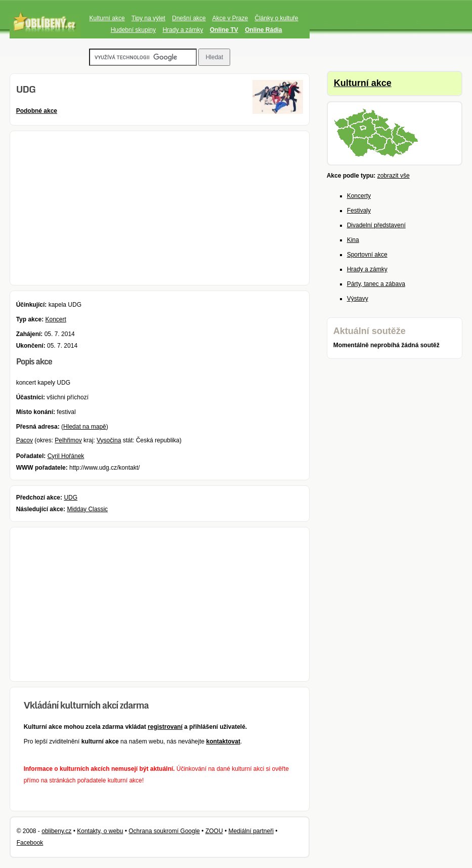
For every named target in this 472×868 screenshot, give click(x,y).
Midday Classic (87, 509)
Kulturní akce (107, 18)
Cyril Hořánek (66, 456)
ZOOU (214, 831)
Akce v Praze (230, 18)
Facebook (30, 843)
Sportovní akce (367, 255)
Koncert (55, 319)
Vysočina (109, 440)
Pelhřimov (68, 440)
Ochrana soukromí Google (164, 831)
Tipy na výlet (148, 18)
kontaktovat (223, 741)
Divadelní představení (376, 225)
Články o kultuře (276, 18)
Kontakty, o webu (100, 831)
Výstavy (358, 299)
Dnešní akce (189, 18)
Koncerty (359, 196)
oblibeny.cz (56, 831)
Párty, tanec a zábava (376, 284)
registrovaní (165, 727)
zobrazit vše (394, 176)
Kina (353, 240)
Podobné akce (37, 111)
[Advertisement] (160, 208)
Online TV (224, 30)
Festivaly (359, 211)
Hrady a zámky (183, 30)
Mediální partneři (251, 831)
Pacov (25, 440)
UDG (71, 498)
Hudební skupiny (133, 30)
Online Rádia (263, 30)
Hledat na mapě (85, 427)
